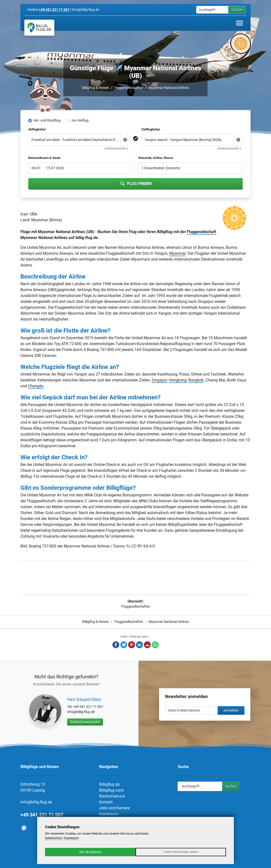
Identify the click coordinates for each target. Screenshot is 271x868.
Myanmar (177, 253)
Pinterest (132, 645)
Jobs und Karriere (114, 808)
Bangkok (196, 380)
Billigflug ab (109, 784)
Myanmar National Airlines (169, 88)
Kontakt (106, 802)
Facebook (116, 645)
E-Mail (147, 645)
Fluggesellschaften (129, 88)
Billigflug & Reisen (96, 88)
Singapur (159, 380)
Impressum (109, 814)
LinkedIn (139, 645)
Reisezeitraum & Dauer (45, 158)
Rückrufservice (112, 796)
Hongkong (178, 380)
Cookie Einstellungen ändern (181, 852)
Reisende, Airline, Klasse (156, 158)
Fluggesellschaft (202, 232)
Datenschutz (53, 838)
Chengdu (36, 386)
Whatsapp (155, 645)
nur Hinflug (80, 120)
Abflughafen (37, 129)
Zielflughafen (151, 129)
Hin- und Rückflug (47, 120)
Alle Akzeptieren (90, 852)
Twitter (124, 645)
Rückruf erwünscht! (85, 722)
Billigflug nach (112, 790)
